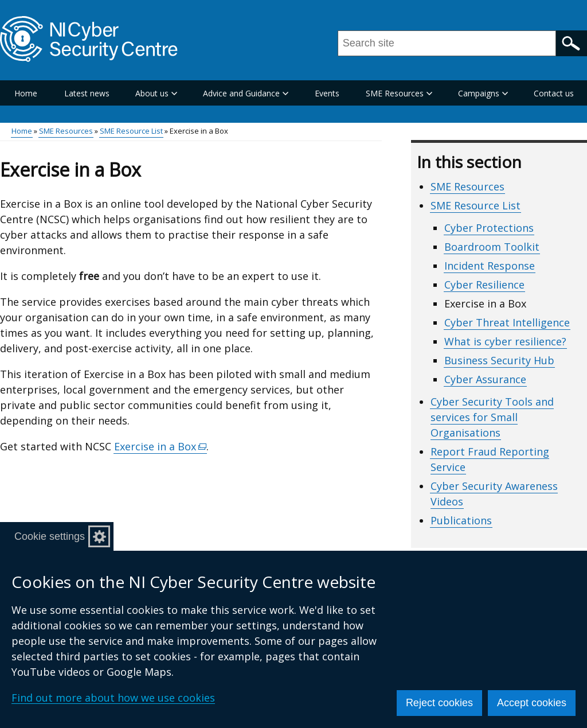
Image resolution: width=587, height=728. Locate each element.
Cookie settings (50, 536)
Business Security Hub (499, 360)
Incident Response (490, 266)
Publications (461, 520)
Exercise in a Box (161, 447)
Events (327, 93)
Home (26, 93)
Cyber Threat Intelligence (507, 322)
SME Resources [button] (399, 93)
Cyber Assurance (485, 379)
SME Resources (66, 131)
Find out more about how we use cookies (113, 698)
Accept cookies (532, 703)
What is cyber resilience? (505, 341)
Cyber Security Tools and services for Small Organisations (492, 417)
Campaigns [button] (483, 93)
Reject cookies (439, 703)
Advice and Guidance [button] (246, 93)
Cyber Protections (489, 228)
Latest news (87, 93)
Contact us (554, 93)
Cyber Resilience (484, 285)
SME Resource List (131, 131)
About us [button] (156, 93)
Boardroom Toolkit (492, 247)
